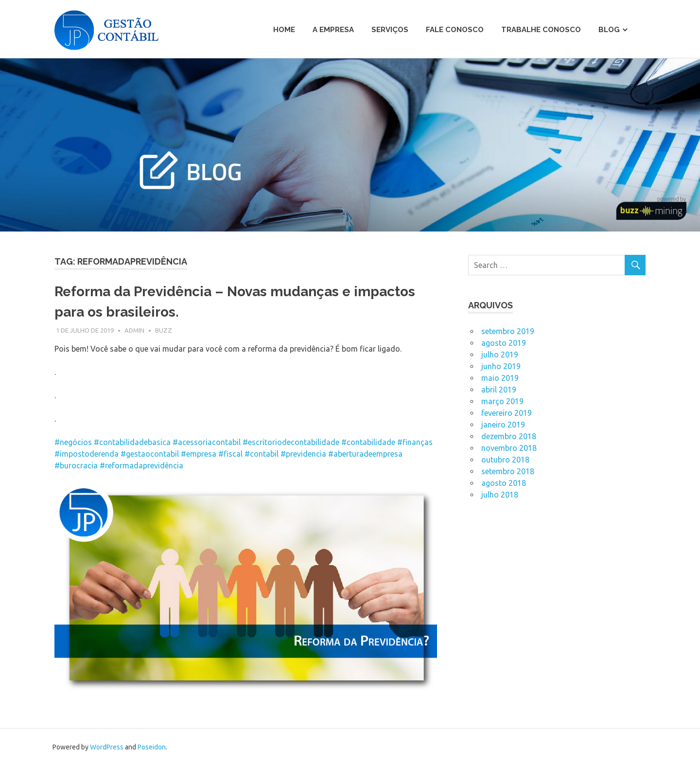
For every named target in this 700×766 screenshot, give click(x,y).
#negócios (73, 442)
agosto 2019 (504, 343)
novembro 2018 (509, 448)
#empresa (199, 454)
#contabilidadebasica (132, 442)
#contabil (262, 454)
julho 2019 (500, 355)
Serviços (390, 30)
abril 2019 (499, 390)
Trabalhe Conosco (541, 30)
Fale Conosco (455, 30)
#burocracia (76, 465)
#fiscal (230, 454)
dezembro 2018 (509, 436)
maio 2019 (500, 378)
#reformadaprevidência (141, 465)
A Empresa (333, 30)
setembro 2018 (508, 471)
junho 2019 (501, 366)
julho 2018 (500, 495)
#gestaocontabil (150, 454)
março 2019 (502, 401)
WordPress (107, 747)
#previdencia (303, 454)
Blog (609, 30)
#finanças (415, 442)
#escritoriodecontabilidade (291, 442)
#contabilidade (368, 442)
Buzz (164, 330)
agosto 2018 (504, 483)
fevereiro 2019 (507, 413)
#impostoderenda (87, 454)
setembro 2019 (508, 331)
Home (284, 30)
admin (134, 330)
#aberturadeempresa (365, 454)
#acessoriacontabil (207, 442)
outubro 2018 (505, 460)
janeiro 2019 (503, 425)
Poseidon (152, 747)
